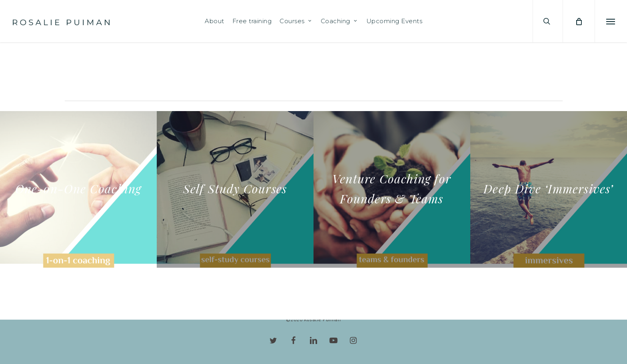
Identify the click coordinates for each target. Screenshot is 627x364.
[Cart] (579, 21)
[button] (611, 21)
